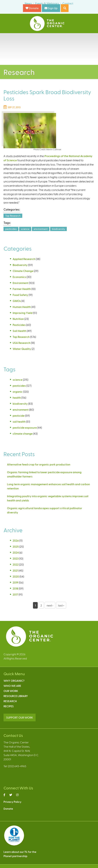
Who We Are (12, 686)
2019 (15, 582)
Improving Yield (23, 313)
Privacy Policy (12, 802)
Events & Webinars (47, 3)
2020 (16, 576)
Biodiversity (20, 265)
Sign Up (51, 8)
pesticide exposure (25, 427)
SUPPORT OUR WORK (20, 717)
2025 (16, 546)
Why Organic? (14, 681)
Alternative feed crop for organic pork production (39, 464)
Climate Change (23, 271)
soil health (19, 421)
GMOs (17, 301)
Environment (21, 283)
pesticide (19, 415)
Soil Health (19, 331)
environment (41, 229)
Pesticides (19, 325)
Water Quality (22, 349)
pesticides (11, 229)
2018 (15, 588)
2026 (16, 540)
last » (61, 605)
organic (18, 392)
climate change (23, 433)
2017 (15, 594)
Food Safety (20, 295)
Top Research (13, 216)
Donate (32, 8)
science (25, 229)
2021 (15, 570)
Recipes (9, 706)
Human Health (22, 307)
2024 (16, 552)
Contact (68, 3)
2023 (16, 558)
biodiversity (58, 229)
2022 (16, 564)
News (28, 3)
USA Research (21, 343)
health (17, 398)
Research (10, 701)
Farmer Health (22, 289)
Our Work (11, 691)
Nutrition (18, 319)
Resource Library (16, 696)
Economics (19, 277)
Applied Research (24, 259)
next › (50, 605)
